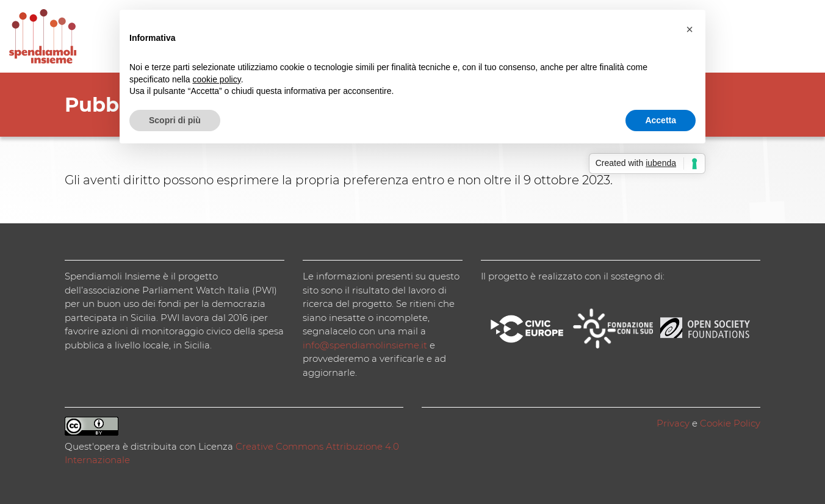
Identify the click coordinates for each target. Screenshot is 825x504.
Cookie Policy (730, 423)
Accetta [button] (661, 120)
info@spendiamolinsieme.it (365, 345)
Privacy (673, 423)
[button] (690, 29)
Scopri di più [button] (175, 120)
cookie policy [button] (217, 79)
